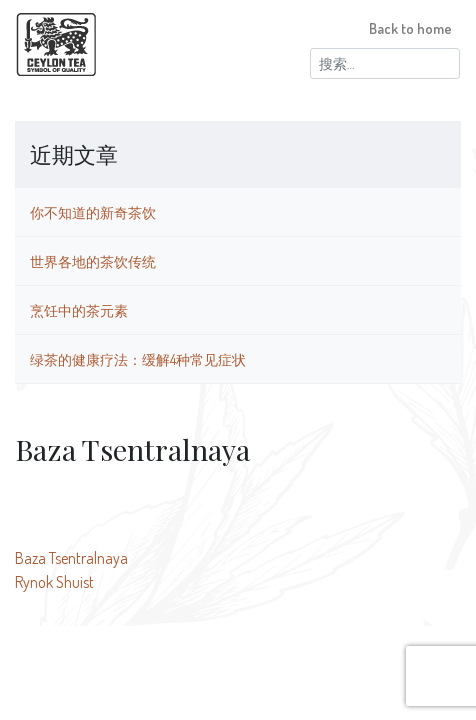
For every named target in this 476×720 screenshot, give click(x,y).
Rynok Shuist (54, 582)
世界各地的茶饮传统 (93, 261)
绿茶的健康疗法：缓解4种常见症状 (138, 359)
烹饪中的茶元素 (79, 310)
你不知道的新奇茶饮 (93, 212)
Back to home (410, 28)
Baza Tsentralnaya (71, 558)
